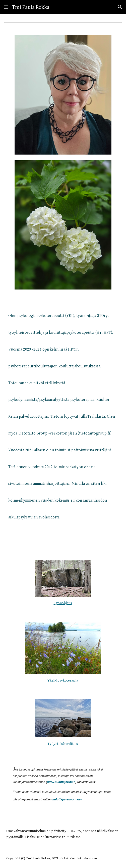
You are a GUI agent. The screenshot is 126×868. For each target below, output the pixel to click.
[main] (63, 421)
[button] (6, 7)
